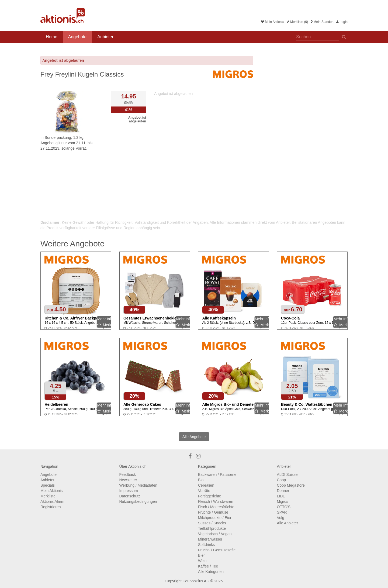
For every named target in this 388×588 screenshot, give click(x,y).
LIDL (281, 496)
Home (52, 37)
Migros (283, 501)
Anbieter (105, 37)
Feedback (128, 474)
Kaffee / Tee (208, 566)
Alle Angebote (194, 437)
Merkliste (48, 496)
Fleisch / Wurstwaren (216, 501)
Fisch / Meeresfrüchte (216, 507)
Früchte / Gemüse (213, 512)
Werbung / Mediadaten (138, 485)
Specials (48, 485)
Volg (281, 518)
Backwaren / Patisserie (217, 474)
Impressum (129, 491)
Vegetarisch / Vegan (215, 534)
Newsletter (128, 480)
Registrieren (51, 507)
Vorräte (204, 491)
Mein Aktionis (272, 22)
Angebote (77, 37)
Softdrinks (206, 545)
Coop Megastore (291, 485)
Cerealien (206, 485)
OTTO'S (284, 507)
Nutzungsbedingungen (138, 501)
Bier (201, 555)
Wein (202, 561)
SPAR (282, 512)
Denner (283, 491)
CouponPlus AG (196, 581)
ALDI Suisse (287, 474)
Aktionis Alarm (52, 501)
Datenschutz (130, 496)
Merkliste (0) (297, 22)
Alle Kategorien (211, 572)
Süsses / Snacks (212, 523)
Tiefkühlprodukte (212, 528)
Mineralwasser (210, 539)
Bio (201, 480)
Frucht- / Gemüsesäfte (217, 550)
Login (342, 22)
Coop (281, 480)
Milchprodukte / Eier (215, 518)
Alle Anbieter (288, 523)
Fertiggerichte (210, 496)
